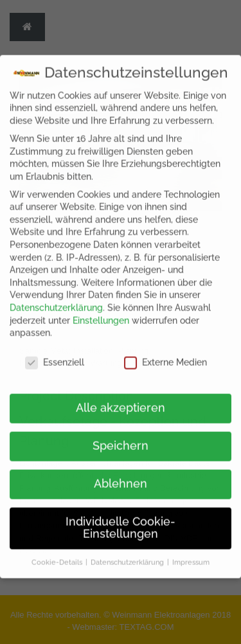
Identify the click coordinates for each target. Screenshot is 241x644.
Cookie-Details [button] (58, 555)
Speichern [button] (121, 438)
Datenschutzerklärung (56, 300)
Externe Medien (165, 355)
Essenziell (55, 355)
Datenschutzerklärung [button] (128, 555)
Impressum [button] (191, 555)
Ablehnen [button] (121, 476)
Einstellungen (101, 313)
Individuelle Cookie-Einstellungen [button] (121, 521)
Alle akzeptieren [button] (121, 400)
